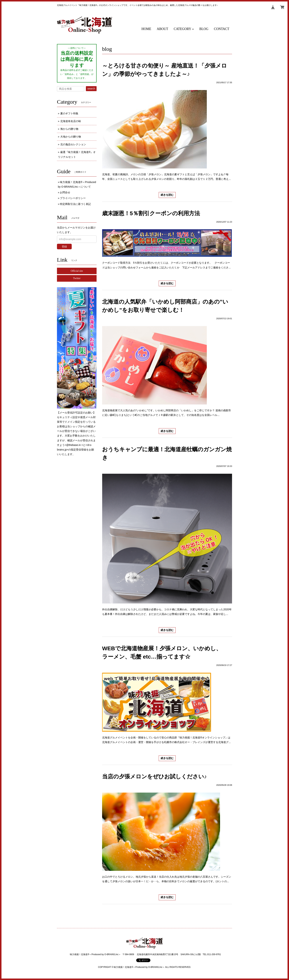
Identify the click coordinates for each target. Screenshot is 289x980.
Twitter (77, 278)
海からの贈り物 (69, 129)
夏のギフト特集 (69, 113)
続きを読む (167, 195)
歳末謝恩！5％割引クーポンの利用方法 (151, 213)
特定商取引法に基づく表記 (75, 204)
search (91, 89)
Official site (77, 271)
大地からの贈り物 (71, 137)
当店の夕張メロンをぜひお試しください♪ (154, 776)
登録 (64, 247)
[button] (184, 29)
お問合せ (65, 192)
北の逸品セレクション (73, 144)
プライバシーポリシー (73, 198)
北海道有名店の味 (71, 121)
